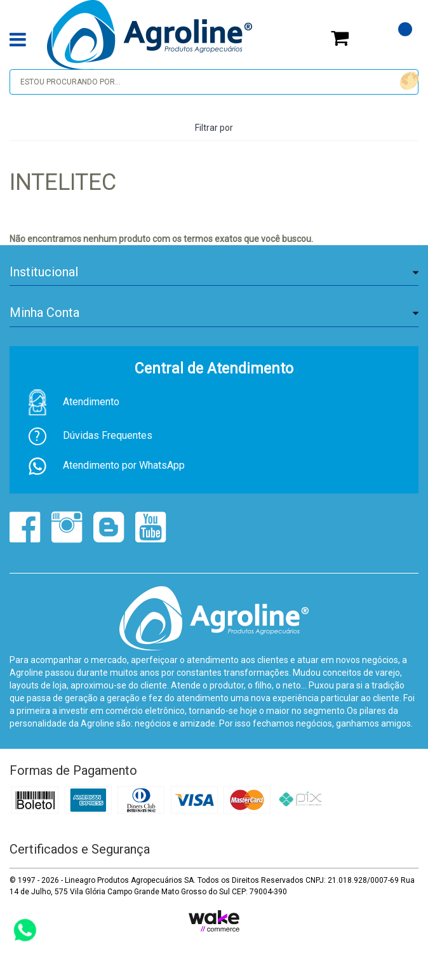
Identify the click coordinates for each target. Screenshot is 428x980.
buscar (407, 81)
